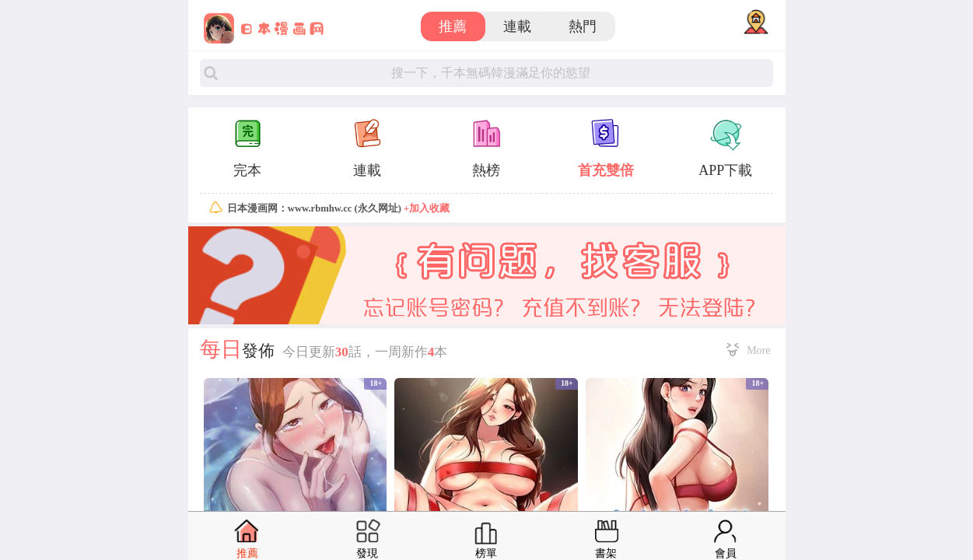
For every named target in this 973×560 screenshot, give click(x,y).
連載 (517, 26)
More (758, 350)
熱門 (583, 26)
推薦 (453, 26)
